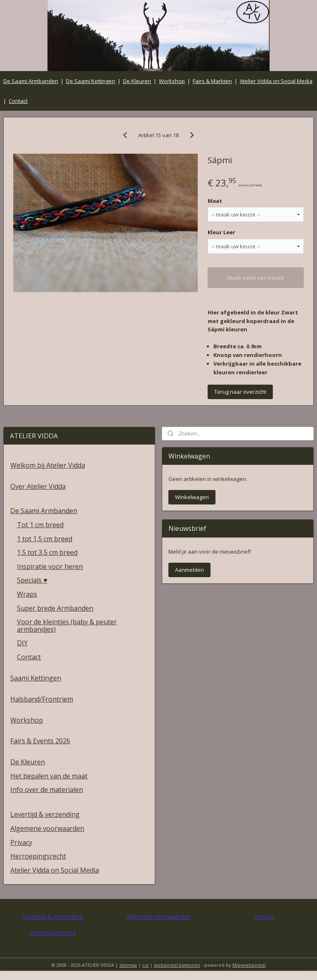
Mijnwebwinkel (249, 965)
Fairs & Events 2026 (40, 741)
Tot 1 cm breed (40, 525)
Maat (215, 201)
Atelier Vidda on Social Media (276, 81)
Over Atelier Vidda (38, 486)
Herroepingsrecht (38, 856)
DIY (22, 643)
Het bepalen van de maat (49, 776)
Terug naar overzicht (240, 392)
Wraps (27, 594)
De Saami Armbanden (31, 81)
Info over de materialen (47, 790)
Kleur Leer (221, 233)
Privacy (21, 842)
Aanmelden (189, 570)
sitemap (128, 965)
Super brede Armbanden (55, 608)
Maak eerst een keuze (256, 278)
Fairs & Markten (212, 81)
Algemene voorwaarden (47, 828)
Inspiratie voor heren (50, 566)
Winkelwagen (192, 497)
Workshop (172, 81)
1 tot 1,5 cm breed (45, 539)
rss (145, 965)
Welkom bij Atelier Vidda (48, 465)
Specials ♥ (32, 580)
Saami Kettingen (36, 678)
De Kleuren (137, 81)
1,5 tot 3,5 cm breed (47, 552)
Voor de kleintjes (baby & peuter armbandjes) (67, 626)
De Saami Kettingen (91, 81)
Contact (18, 101)
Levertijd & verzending (45, 814)
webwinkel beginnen (177, 965)
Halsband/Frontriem (42, 699)
